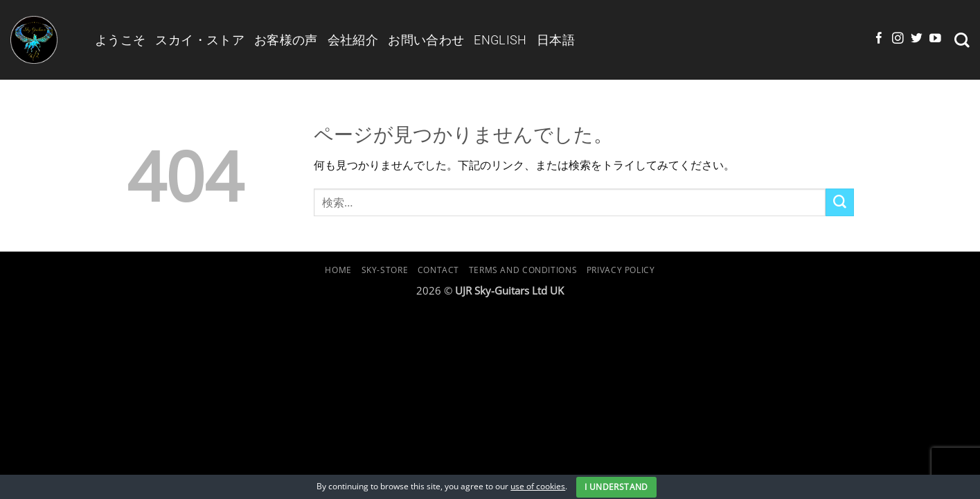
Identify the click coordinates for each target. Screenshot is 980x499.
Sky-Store (385, 270)
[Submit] (839, 202)
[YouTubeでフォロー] (935, 39)
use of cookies (538, 486)
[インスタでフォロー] (898, 39)
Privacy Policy (621, 270)
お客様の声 (286, 40)
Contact (438, 270)
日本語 (556, 40)
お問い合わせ (426, 40)
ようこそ (120, 40)
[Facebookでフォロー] (879, 39)
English (500, 40)
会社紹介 (353, 40)
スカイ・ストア (200, 40)
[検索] (962, 40)
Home (338, 270)
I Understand (616, 487)
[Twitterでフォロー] (917, 39)
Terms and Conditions (523, 270)
